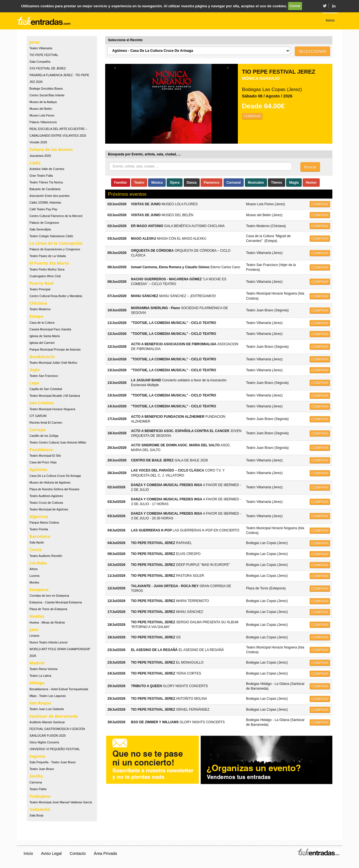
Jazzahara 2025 (40, 156)
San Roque (40, 703)
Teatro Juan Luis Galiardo (47, 709)
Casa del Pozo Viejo (43, 462)
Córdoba (38, 563)
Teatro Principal (40, 289)
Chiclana (38, 303)
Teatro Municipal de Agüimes (49, 509)
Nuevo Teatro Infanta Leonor (49, 642)
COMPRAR (252, 116)
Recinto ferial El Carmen (46, 423)
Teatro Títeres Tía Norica (46, 182)
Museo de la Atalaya (43, 102)
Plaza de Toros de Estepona (48, 609)
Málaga (37, 683)
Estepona (39, 589)
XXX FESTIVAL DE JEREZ (48, 68)
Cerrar (295, 6)
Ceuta (35, 549)
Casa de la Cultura (42, 323)
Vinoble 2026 (38, 142)
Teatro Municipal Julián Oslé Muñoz (53, 363)
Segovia (37, 756)
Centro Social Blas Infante (47, 95)
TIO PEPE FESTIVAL (44, 55)
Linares (34, 636)
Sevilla (36, 776)
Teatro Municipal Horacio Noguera (52, 409)
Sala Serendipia (40, 229)
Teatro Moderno (40, 309)
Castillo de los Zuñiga (44, 436)
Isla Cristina (42, 403)
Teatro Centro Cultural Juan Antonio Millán (58, 442)
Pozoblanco (41, 449)
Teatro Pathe (38, 789)
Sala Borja (36, 815)
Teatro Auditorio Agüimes (46, 496)
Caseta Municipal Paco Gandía (50, 329)
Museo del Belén (41, 109)
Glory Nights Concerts (44, 742)
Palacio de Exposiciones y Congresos (55, 249)
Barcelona (40, 536)
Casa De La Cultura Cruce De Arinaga (55, 476)
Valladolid (40, 809)
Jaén (34, 629)
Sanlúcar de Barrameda (54, 716)
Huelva (37, 616)
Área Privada (105, 853)
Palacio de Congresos (44, 223)
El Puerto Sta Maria (49, 263)
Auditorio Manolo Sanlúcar (47, 722)
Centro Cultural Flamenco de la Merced (56, 216)
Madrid (37, 663)
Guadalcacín (42, 356)
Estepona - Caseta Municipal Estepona (56, 602)
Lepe (34, 383)
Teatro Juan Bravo (42, 769)
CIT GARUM (38, 416)
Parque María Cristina (44, 522)
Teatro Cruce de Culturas (46, 503)
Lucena (34, 576)
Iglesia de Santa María (45, 336)
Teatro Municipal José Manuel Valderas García (61, 802)
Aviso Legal (51, 853)
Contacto (78, 853)
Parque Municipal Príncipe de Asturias (55, 349)
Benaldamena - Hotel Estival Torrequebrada (59, 689)
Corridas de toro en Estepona (49, 596)
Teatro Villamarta (41, 48)
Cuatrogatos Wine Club (45, 276)
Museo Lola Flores (42, 115)
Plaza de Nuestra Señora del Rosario (54, 489)
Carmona (36, 782)
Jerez (34, 42)
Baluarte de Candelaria (45, 189)
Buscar (310, 167)
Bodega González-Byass (46, 88)
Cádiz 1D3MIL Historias (45, 202)
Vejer (35, 370)
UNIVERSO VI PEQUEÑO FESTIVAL (55, 749)
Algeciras (39, 516)
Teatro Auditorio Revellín (46, 556)
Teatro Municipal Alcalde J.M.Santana (55, 396)
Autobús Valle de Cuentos (47, 169)
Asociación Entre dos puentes (50, 196)
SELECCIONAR (312, 51)
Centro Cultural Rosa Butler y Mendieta (56, 296)
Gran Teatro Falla (41, 176)
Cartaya (38, 430)
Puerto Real (42, 283)
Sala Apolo (37, 542)
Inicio (28, 853)
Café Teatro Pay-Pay (43, 209)
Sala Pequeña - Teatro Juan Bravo (53, 762)
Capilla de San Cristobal (46, 389)
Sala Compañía (40, 62)
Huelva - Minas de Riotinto (47, 622)
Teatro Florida (39, 529)
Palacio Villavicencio (43, 122)
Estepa (36, 316)
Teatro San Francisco (44, 376)
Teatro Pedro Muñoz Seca (47, 269)
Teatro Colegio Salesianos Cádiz (51, 236)
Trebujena (40, 796)
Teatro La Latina (40, 676)
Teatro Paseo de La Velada (48, 256)
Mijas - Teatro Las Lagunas (48, 696)
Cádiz (35, 163)
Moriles (34, 582)
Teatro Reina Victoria (43, 669)
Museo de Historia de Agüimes (50, 482)
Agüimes (38, 469)
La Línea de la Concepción (56, 243)
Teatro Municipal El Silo (45, 456)
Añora (34, 569)
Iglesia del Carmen (42, 343)
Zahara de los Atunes (51, 149)
